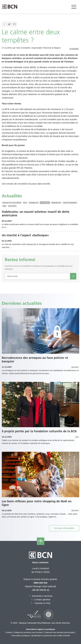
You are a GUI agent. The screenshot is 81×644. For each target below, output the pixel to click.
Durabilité (34, 203)
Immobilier (56, 203)
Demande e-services (40, 596)
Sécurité (12, 206)
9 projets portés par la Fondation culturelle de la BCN (39, 431)
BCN (25, 203)
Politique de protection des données (28, 632)
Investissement (70, 203)
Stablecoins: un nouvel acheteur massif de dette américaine (36, 214)
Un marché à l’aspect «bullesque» (25, 235)
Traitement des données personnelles (59, 632)
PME (4, 206)
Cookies (9, 632)
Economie (74, 49)
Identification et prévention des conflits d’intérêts (51, 636)
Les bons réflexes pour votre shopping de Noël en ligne (37, 503)
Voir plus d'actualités (64, 528)
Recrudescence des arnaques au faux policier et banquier (35, 360)
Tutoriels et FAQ (40, 603)
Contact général (40, 599)
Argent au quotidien (12, 203)
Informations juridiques (21, 636)
